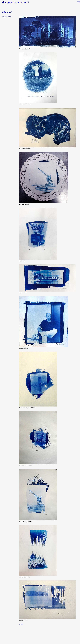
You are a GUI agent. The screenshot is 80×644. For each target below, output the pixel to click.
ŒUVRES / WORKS (7, 17)
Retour (21, 625)
